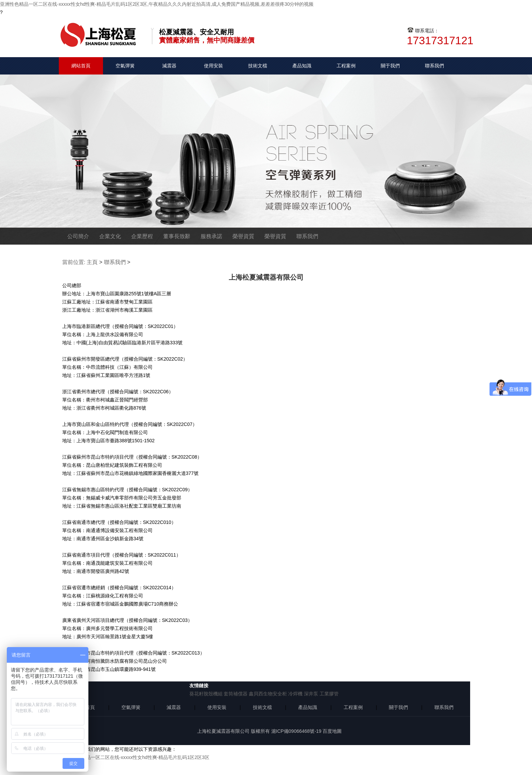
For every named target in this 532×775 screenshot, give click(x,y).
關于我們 (390, 66)
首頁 (90, 707)
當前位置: (74, 262)
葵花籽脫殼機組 (206, 694)
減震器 (169, 66)
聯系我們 (434, 66)
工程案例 (346, 66)
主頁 (92, 262)
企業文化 (110, 236)
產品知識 (302, 66)
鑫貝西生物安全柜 (268, 694)
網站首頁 (81, 66)
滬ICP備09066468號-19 (296, 731)
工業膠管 (329, 694)
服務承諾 (211, 236)
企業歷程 (142, 236)
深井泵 (311, 694)
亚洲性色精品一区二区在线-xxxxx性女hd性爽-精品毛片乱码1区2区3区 (136, 757)
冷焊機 (295, 694)
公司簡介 (78, 236)
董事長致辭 (177, 236)
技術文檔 (258, 66)
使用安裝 (213, 66)
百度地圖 (332, 731)
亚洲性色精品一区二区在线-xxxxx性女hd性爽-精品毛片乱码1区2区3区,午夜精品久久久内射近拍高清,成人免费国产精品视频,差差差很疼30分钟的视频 (157, 4)
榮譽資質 (243, 236)
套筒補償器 (236, 694)
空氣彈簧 (125, 66)
